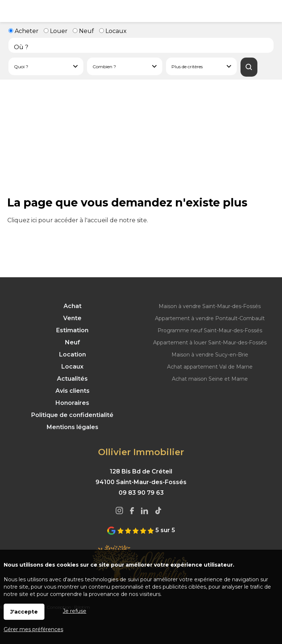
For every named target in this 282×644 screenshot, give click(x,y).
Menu (11, 11)
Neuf (83, 31)
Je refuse (75, 611)
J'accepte (24, 612)
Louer (56, 31)
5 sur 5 (141, 530)
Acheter (23, 31)
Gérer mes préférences (33, 629)
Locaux (113, 31)
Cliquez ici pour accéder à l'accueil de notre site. (78, 220)
